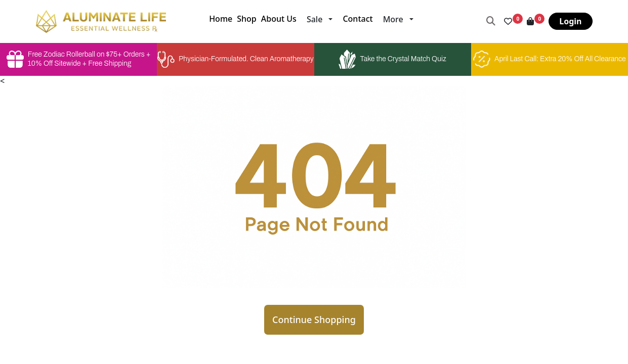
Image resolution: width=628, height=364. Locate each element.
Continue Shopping (314, 320)
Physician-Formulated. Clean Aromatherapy (235, 59)
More (393, 19)
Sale (315, 19)
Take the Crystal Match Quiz (392, 59)
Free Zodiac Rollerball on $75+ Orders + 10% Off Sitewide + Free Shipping (78, 59)
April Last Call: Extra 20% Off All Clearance (550, 59)
